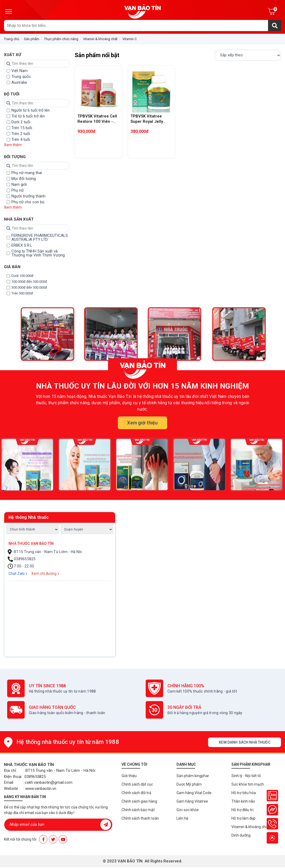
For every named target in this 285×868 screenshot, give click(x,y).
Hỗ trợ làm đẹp (243, 818)
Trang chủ (12, 39)
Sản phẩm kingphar (193, 776)
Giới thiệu (129, 776)
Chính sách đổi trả (136, 793)
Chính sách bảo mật (138, 810)
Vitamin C (129, 39)
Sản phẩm (32, 39)
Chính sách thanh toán (140, 818)
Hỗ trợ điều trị (242, 810)
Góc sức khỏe (188, 810)
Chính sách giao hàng (139, 801)
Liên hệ (182, 818)
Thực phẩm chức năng (61, 39)
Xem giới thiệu (142, 423)
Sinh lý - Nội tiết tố (246, 776)
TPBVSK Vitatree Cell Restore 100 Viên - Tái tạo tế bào (97, 121)
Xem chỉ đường (45, 574)
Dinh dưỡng (241, 835)
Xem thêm (13, 145)
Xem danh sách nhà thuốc (244, 742)
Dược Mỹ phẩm (189, 784)
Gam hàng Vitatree (192, 801)
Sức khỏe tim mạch (248, 784)
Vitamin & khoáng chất (100, 39)
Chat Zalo (18, 574)
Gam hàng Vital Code (194, 793)
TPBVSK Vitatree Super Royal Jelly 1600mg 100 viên (147, 121)
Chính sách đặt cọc (137, 784)
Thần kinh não (243, 801)
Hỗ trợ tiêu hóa (244, 793)
